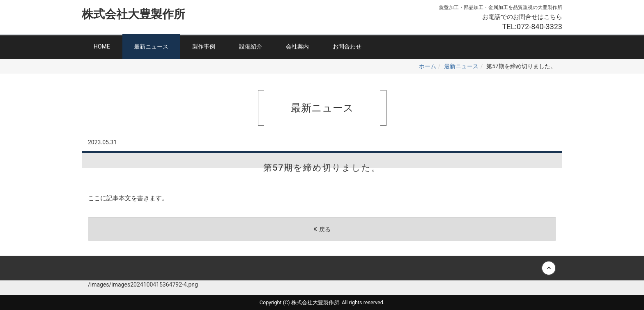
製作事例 (204, 46)
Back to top (322, 268)
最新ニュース (151, 46)
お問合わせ (347, 46)
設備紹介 (251, 46)
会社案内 (297, 46)
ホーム (428, 66)
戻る (322, 229)
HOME (102, 46)
